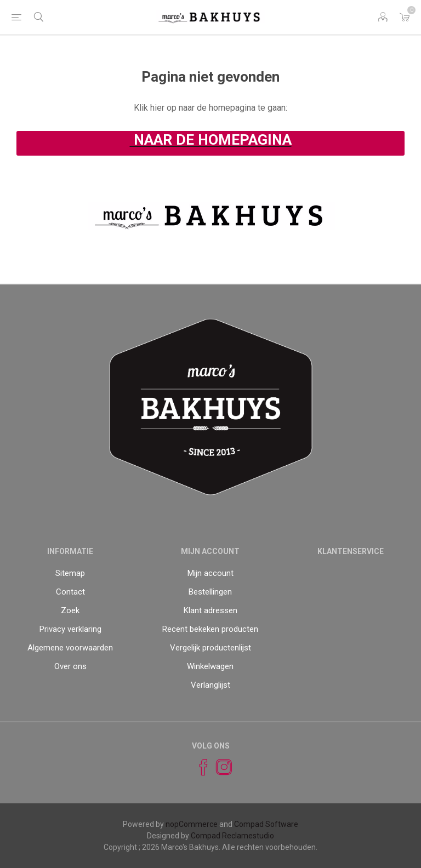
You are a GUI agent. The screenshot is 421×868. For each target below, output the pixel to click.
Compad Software (266, 824)
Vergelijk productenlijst (210, 648)
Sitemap (70, 573)
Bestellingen (210, 592)
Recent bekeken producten (210, 629)
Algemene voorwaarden (70, 648)
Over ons (70, 666)
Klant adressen (210, 610)
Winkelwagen (210, 666)
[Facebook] (198, 767)
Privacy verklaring (70, 629)
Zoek (70, 610)
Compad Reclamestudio (232, 836)
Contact (70, 592)
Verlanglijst (210, 685)
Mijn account (210, 573)
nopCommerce (192, 824)
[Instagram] (219, 767)
